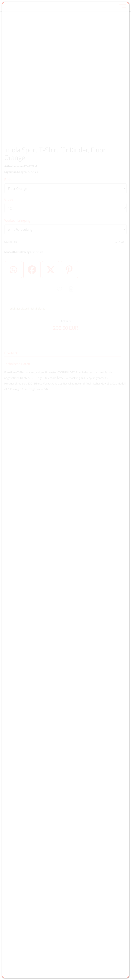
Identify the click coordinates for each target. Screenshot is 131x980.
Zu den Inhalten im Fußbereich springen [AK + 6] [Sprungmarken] (0, 0)
